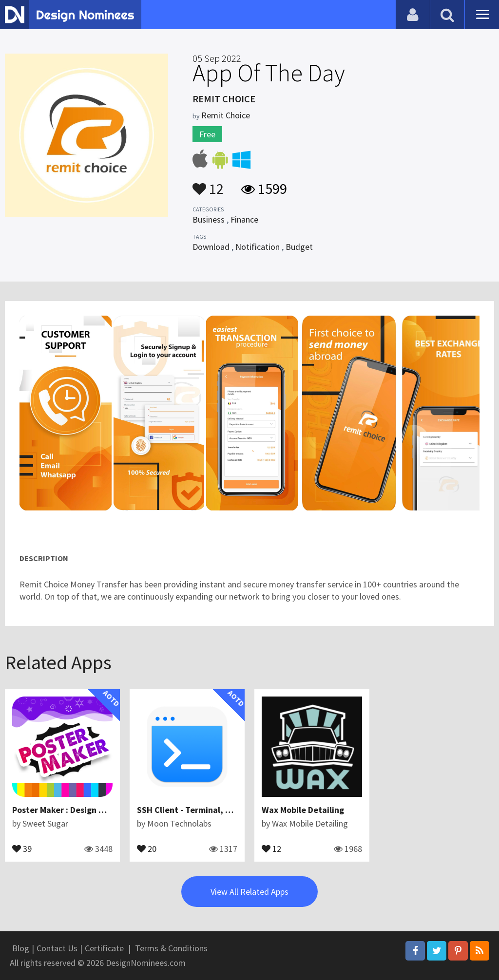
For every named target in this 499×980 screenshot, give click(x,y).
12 (208, 184)
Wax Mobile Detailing (303, 810)
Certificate (104, 948)
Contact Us (57, 948)
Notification (258, 247)
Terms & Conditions (171, 948)
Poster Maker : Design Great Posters (83, 810)
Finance (244, 219)
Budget (299, 247)
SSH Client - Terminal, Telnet (194, 810)
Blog (21, 948)
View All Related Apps (249, 892)
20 (147, 848)
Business (209, 219)
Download (211, 247)
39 (22, 848)
